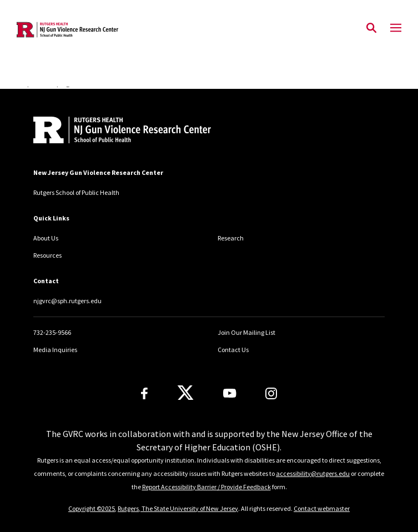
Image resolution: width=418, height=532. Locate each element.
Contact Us (233, 350)
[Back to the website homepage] (67, 30)
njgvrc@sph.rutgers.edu (67, 301)
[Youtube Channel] (230, 393)
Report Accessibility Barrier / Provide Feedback (207, 487)
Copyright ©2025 (92, 508)
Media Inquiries (55, 350)
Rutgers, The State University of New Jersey (178, 508)
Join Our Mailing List (246, 332)
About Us (46, 238)
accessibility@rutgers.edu (313, 473)
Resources (47, 255)
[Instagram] (271, 393)
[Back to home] (108, 131)
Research (231, 238)
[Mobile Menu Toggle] (396, 28)
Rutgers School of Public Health (76, 192)
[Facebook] (144, 393)
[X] (185, 393)
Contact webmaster (322, 508)
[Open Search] (371, 28)
